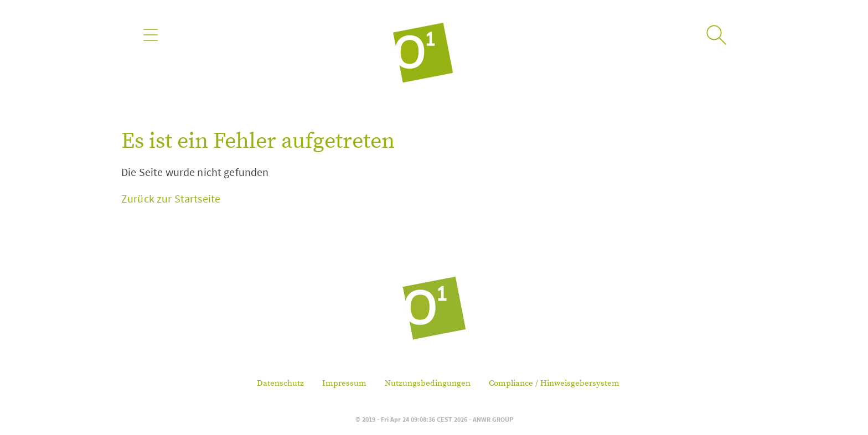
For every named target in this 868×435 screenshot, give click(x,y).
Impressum (344, 383)
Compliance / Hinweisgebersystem (554, 383)
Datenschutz (280, 383)
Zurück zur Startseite (171, 198)
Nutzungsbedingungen (428, 383)
